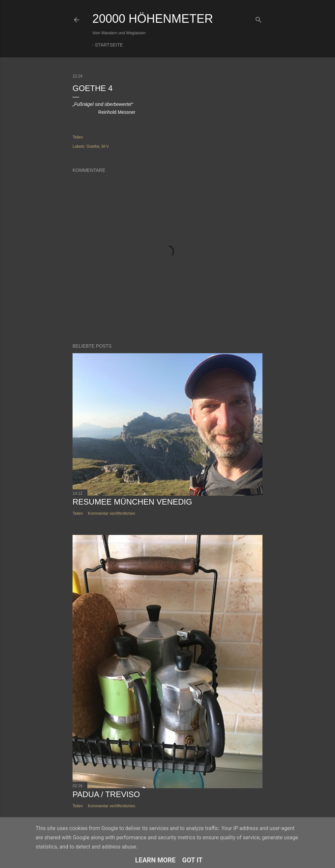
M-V (105, 146)
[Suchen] (259, 18)
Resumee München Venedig (132, 502)
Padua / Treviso (106, 794)
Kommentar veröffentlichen (112, 513)
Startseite (109, 45)
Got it (193, 860)
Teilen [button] (78, 137)
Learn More (155, 860)
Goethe (93, 146)
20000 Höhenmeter (153, 19)
